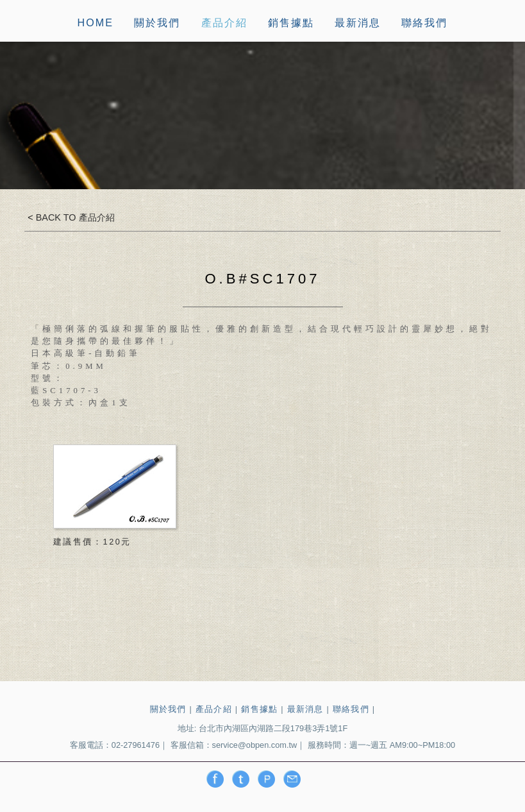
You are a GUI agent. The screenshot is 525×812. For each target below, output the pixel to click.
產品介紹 (224, 23)
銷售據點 (291, 23)
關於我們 (157, 23)
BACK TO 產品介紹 (74, 217)
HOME (96, 23)
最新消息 (358, 23)
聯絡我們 (424, 23)
